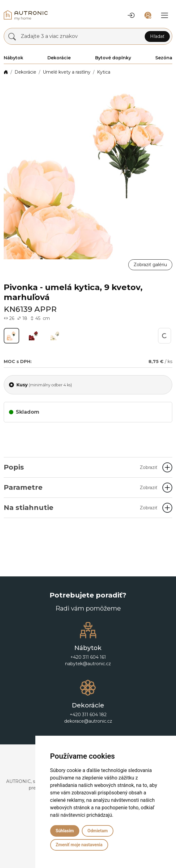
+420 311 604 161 (88, 657)
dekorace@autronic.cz (88, 721)
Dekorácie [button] (59, 58)
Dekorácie (25, 72)
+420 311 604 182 (88, 715)
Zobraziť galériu (150, 265)
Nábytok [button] (13, 58)
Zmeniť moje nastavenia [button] (79, 845)
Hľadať (157, 36)
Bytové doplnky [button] (113, 58)
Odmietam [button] (97, 831)
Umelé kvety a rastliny (67, 72)
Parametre (81, 487)
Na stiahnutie (81, 508)
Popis (81, 467)
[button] (131, 15)
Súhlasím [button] (65, 831)
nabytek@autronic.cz (88, 664)
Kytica (104, 72)
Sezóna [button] (164, 58)
